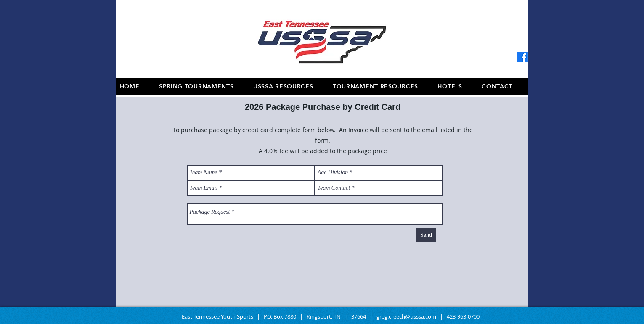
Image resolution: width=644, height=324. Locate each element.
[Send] (426, 235)
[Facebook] (523, 57)
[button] (382, 86)
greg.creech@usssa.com (406, 316)
